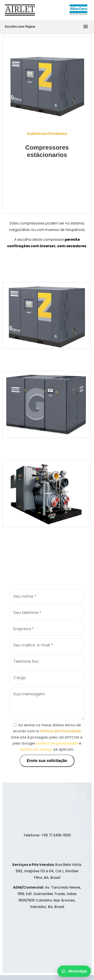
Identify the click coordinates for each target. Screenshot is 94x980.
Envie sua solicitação (47, 761)
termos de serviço (36, 749)
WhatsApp (74, 971)
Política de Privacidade (60, 731)
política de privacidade (57, 743)
